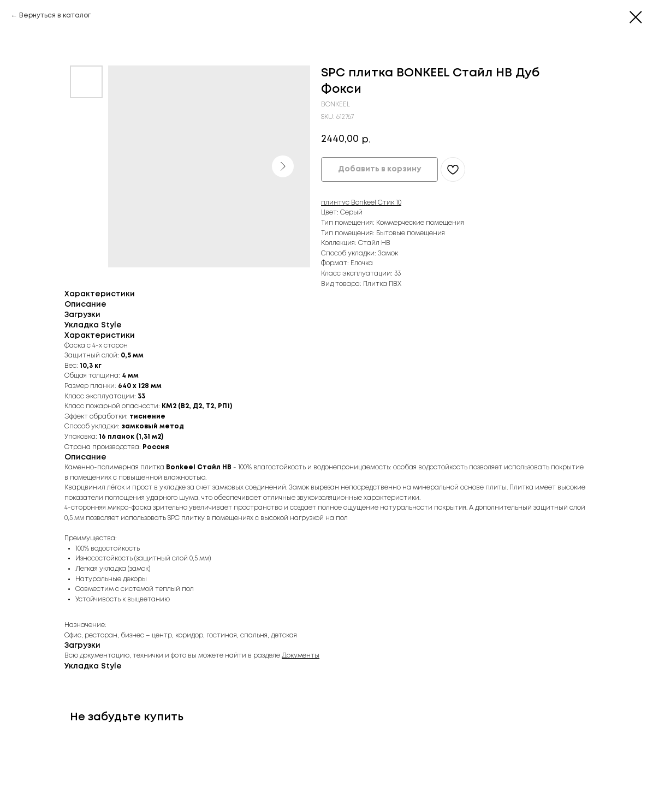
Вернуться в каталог (55, 16)
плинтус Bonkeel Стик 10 (361, 203)
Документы (301, 656)
